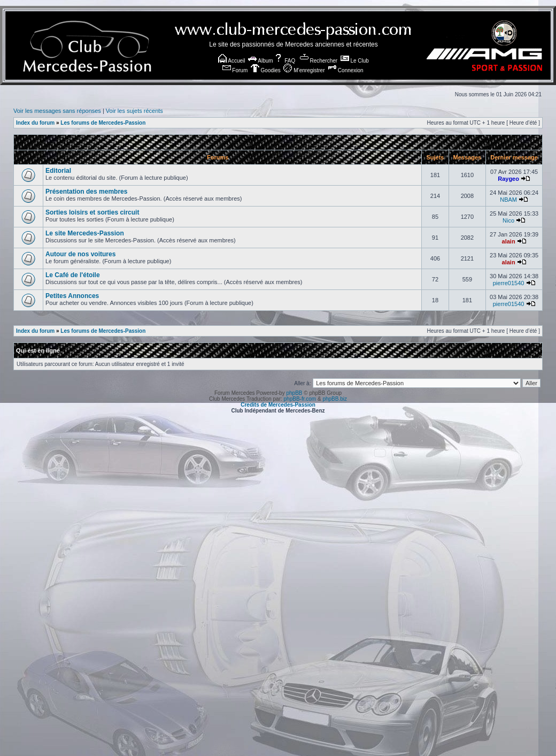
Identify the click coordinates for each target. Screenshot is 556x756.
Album (261, 61)
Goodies (266, 70)
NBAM (508, 200)
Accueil (231, 61)
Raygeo (508, 179)
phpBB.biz (335, 399)
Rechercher (319, 61)
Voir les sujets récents (134, 111)
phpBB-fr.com (300, 399)
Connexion (346, 70)
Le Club (355, 61)
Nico (508, 220)
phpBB (294, 393)
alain (509, 241)
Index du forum (35, 123)
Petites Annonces (72, 296)
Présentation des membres (86, 192)
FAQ (285, 61)
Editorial (58, 171)
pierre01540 (509, 283)
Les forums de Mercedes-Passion (103, 123)
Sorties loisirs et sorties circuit (92, 212)
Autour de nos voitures (80, 254)
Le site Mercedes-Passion (85, 233)
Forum (235, 70)
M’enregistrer (304, 70)
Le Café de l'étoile (73, 275)
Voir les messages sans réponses (57, 111)
